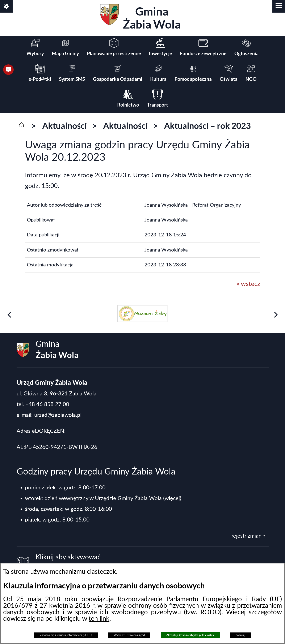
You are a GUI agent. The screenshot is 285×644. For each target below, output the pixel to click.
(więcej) (172, 498)
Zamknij (240, 635)
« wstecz (248, 284)
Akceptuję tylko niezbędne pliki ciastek (190, 635)
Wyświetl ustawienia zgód (129, 635)
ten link (99, 619)
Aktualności (65, 126)
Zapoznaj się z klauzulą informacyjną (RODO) (66, 635)
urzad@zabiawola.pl (58, 415)
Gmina (140, 18)
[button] (279, 6)
